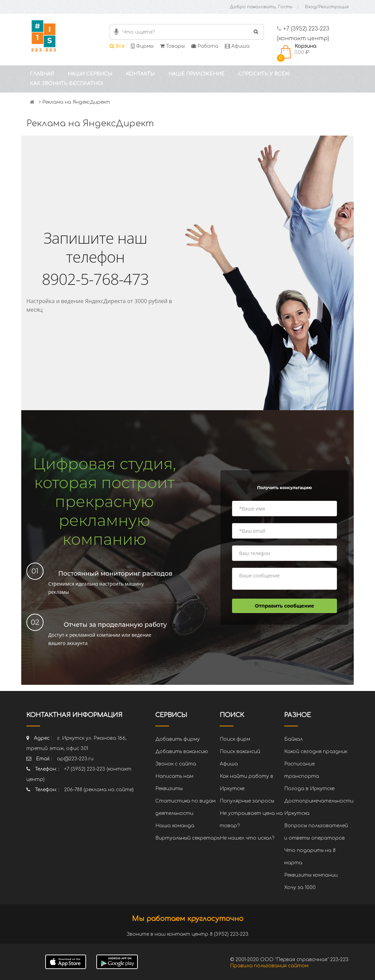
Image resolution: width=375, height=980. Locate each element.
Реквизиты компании (311, 875)
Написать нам (174, 776)
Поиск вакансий (240, 752)
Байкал (293, 739)
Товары (172, 46)
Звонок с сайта (176, 764)
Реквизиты (169, 789)
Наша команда (175, 826)
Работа (205, 46)
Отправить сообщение (285, 606)
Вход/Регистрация (327, 7)
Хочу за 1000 (300, 887)
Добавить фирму (178, 739)
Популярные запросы (247, 801)
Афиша (237, 46)
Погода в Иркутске (309, 789)
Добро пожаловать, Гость (261, 7)
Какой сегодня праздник (316, 752)
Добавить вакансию (182, 752)
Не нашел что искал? (247, 838)
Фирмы (142, 46)
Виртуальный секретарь (187, 838)
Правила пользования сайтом (269, 966)
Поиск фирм (235, 739)
